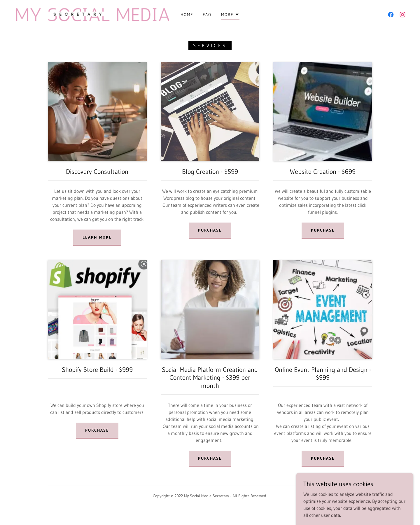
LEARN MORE (97, 237)
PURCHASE (210, 458)
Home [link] (187, 15)
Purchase (210, 230)
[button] (230, 15)
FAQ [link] (207, 15)
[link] (90, 14)
